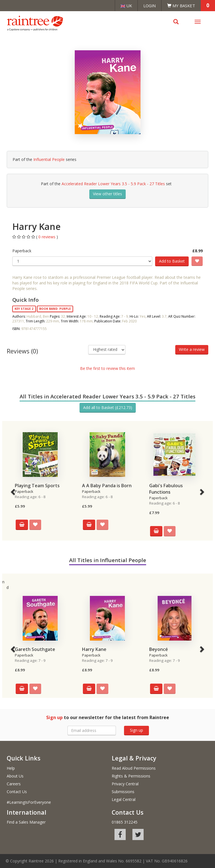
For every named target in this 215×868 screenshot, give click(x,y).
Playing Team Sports (37, 486)
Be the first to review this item (107, 368)
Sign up (136, 730)
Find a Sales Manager (26, 822)
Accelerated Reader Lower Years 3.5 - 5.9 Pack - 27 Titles (113, 184)
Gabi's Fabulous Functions (166, 489)
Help (11, 768)
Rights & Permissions (131, 776)
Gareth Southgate (35, 649)
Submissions (123, 792)
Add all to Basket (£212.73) (108, 407)
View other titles (107, 194)
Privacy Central (125, 784)
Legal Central (124, 799)
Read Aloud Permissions (134, 768)
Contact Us (17, 792)
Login (149, 6)
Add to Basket (172, 261)
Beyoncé (159, 649)
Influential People (49, 159)
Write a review (192, 349)
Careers (14, 784)
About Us (15, 776)
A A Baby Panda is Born (107, 486)
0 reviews (47, 237)
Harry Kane (94, 649)
